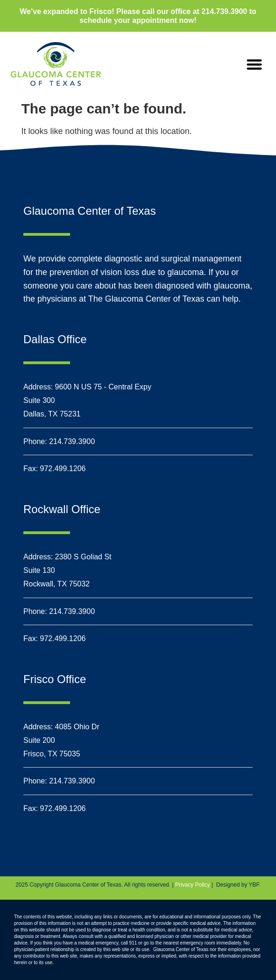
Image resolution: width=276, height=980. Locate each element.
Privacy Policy (193, 885)
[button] (254, 64)
